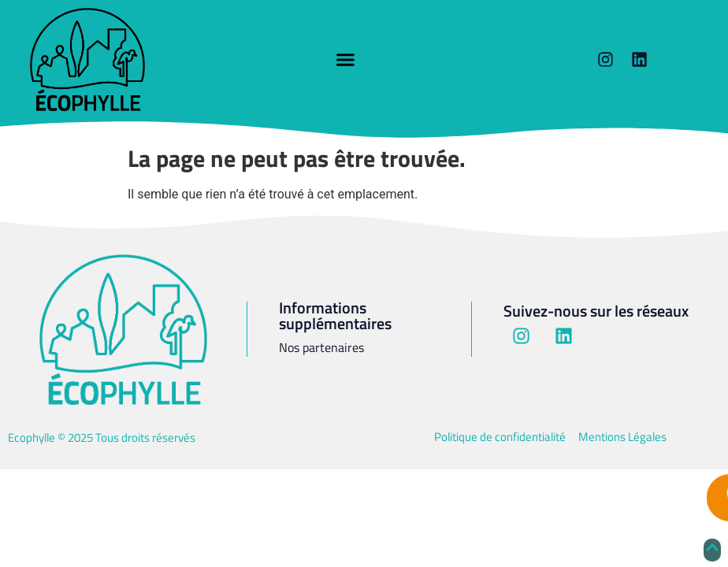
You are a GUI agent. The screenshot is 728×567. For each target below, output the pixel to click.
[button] (346, 60)
